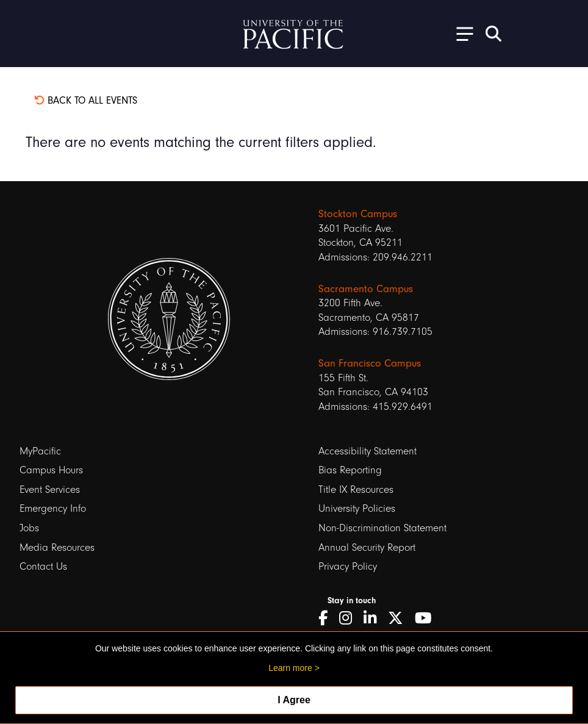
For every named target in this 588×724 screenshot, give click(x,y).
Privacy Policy (348, 566)
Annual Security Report (367, 547)
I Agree (294, 700)
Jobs (29, 528)
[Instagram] (350, 618)
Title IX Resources (356, 489)
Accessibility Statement (368, 451)
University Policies (357, 508)
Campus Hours (51, 470)
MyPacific (40, 451)
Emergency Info (53, 508)
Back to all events (86, 100)
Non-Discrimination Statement (382, 528)
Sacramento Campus (366, 289)
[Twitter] (400, 618)
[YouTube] (428, 618)
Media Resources (57, 547)
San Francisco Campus (370, 363)
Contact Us (43, 566)
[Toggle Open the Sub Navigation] (461, 33)
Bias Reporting (350, 470)
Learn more (290, 668)
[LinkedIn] (374, 618)
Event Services (50, 489)
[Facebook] (327, 618)
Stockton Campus (358, 213)
